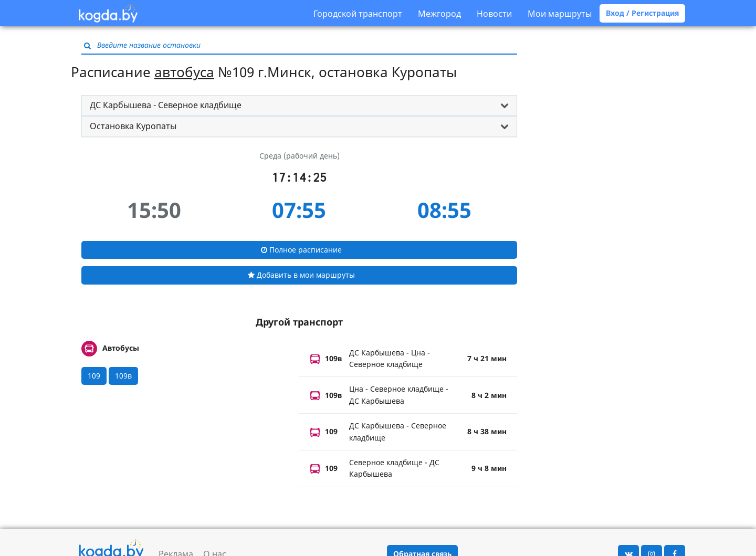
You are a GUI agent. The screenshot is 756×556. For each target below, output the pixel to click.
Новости (494, 14)
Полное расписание (301, 250)
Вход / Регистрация (642, 13)
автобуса (184, 72)
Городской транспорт (358, 14)
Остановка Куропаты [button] (133, 126)
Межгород (439, 14)
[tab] (299, 106)
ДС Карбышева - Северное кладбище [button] (166, 105)
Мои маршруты (560, 14)
